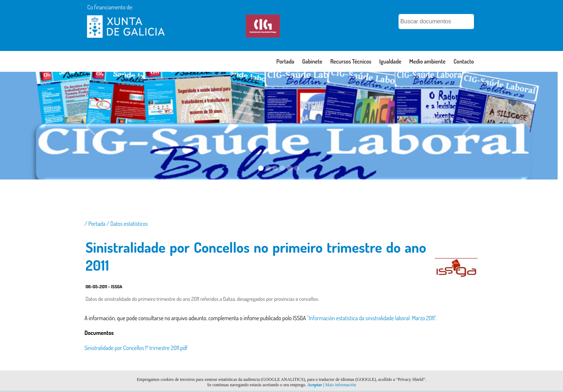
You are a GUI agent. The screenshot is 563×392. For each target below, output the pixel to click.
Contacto (464, 61)
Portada (285, 61)
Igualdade (390, 61)
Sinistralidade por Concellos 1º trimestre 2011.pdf (136, 348)
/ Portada (95, 224)
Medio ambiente (427, 61)
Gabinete (312, 61)
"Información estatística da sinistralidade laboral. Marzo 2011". (372, 318)
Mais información (341, 385)
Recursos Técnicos (351, 61)
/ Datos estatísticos (127, 224)
